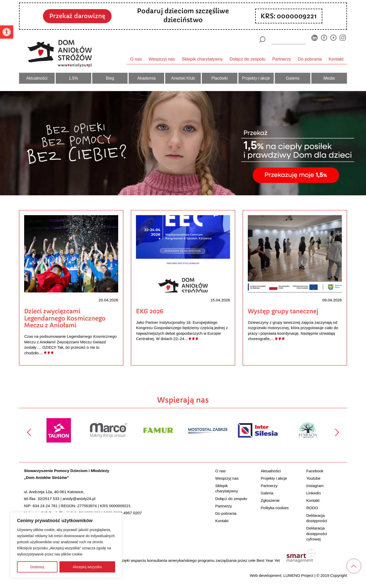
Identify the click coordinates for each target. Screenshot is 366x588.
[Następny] (337, 432)
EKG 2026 (150, 311)
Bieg (110, 78)
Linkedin (314, 493)
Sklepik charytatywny (202, 59)
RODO (312, 508)
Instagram (315, 486)
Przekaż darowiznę (77, 16)
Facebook (315, 471)
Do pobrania (310, 59)
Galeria (293, 78)
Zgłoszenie (270, 500)
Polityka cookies (275, 508)
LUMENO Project (298, 575)
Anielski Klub (183, 78)
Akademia (147, 78)
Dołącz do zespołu (247, 59)
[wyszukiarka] (288, 39)
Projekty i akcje (256, 78)
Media (329, 78)
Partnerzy (282, 59)
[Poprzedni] (29, 432)
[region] (66, 545)
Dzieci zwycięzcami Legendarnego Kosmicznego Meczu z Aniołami (65, 318)
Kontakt (336, 59)
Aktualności (37, 78)
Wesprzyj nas (162, 59)
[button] (7, 32)
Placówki (220, 78)
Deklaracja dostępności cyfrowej (317, 534)
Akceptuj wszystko (87, 567)
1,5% (73, 78)
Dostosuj (37, 567)
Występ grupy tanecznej (283, 311)
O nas (136, 59)
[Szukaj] (262, 40)
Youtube (313, 478)
